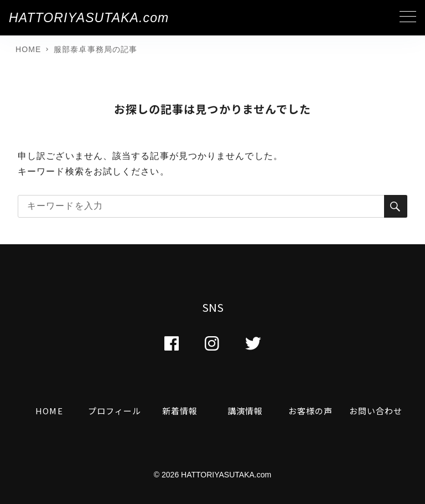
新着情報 (180, 411)
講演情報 (245, 411)
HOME (49, 411)
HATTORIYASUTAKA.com (89, 18)
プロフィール (115, 411)
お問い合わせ (376, 411)
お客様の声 (311, 411)
